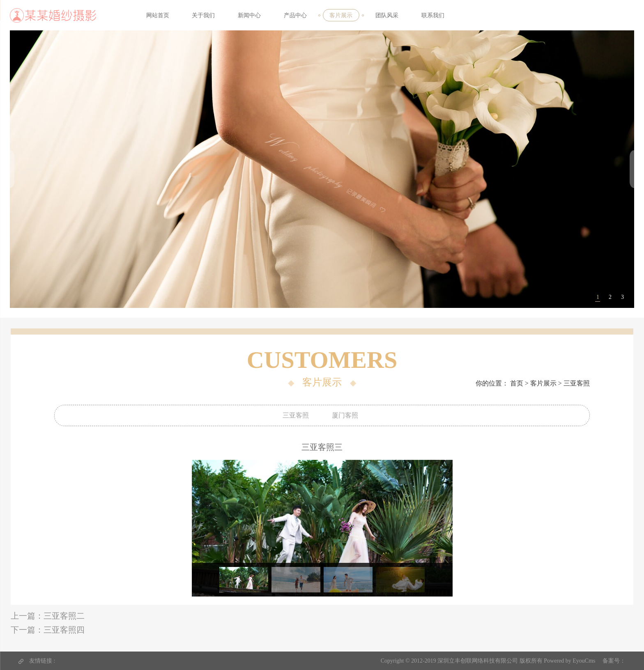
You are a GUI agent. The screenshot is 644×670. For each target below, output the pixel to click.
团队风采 (387, 15)
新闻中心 (249, 15)
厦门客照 (345, 415)
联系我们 (433, 15)
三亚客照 (577, 383)
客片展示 (341, 15)
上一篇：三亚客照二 (48, 616)
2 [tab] (610, 302)
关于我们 (203, 15)
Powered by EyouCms (569, 661)
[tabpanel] (322, 174)
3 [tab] (622, 302)
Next (459, 528)
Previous (186, 528)
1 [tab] (598, 302)
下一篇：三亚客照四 (48, 630)
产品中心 (295, 15)
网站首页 (158, 15)
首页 (517, 383)
